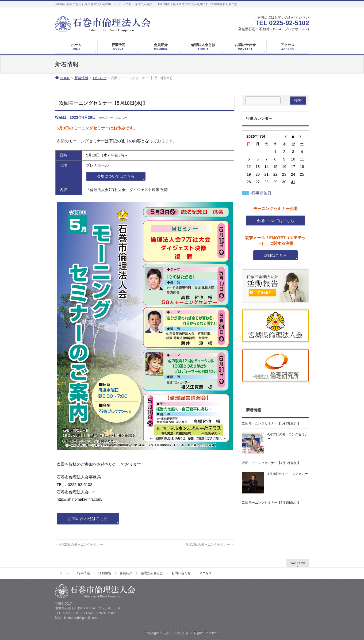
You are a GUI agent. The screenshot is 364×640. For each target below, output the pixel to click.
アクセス (205, 573)
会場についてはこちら (116, 176)
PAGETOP (298, 563)
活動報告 (105, 573)
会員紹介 (126, 573)
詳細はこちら (275, 255)
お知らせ (121, 118)
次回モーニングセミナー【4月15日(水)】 (271, 503)
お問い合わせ (181, 573)
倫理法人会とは (152, 573)
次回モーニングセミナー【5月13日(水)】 (271, 423)
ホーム (64, 573)
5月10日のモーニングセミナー (210, 545)
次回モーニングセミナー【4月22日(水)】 (271, 463)
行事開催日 (261, 193)
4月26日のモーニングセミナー (79, 545)
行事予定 (84, 573)
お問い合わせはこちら (88, 519)
